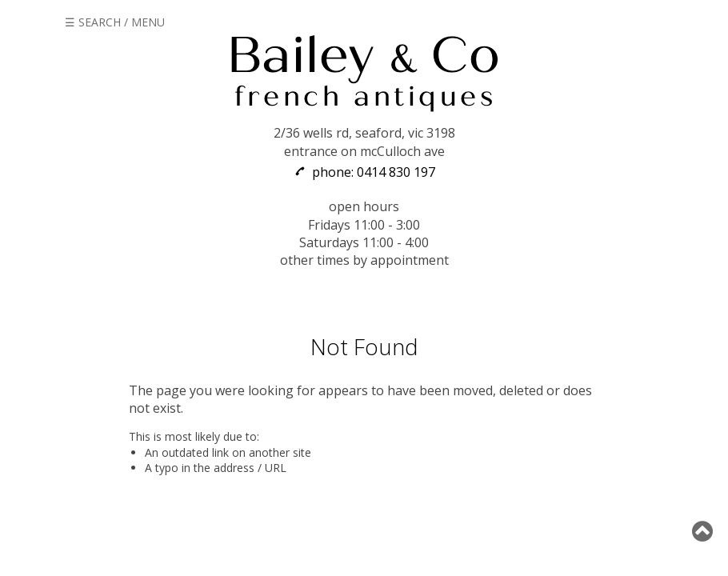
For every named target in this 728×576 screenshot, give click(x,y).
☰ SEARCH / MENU (115, 22)
